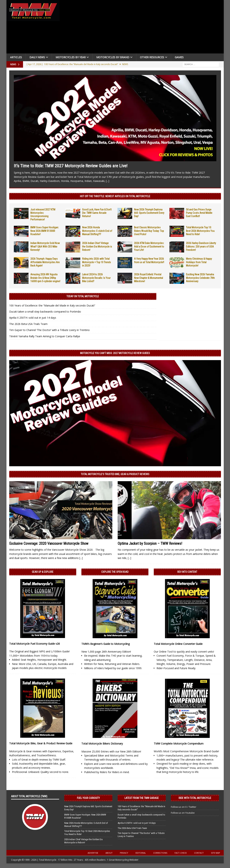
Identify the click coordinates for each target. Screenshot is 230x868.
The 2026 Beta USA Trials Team (28, 324)
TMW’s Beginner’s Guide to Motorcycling (106, 644)
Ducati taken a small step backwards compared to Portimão (45, 312)
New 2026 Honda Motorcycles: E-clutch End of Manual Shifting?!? (97, 231)
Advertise (93, 853)
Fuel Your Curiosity (88, 798)
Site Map (216, 853)
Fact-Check (181, 853)
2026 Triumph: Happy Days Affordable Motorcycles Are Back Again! (45, 262)
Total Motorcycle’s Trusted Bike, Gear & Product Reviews (115, 474)
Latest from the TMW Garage (142, 798)
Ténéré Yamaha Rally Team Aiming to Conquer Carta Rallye (45, 336)
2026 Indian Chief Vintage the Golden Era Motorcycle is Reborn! (97, 246)
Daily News (37, 57)
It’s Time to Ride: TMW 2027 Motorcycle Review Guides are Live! (71, 166)
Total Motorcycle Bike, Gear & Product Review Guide (41, 743)
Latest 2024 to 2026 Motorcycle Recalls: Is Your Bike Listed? (96, 278)
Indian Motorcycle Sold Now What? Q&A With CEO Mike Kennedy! (45, 246)
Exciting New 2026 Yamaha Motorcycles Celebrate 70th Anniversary (200, 278)
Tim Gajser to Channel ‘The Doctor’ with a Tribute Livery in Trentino (49, 330)
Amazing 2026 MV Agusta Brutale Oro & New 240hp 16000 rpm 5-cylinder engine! (45, 278)
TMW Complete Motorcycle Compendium (179, 744)
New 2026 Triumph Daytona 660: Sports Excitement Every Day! (149, 213)
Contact (199, 853)
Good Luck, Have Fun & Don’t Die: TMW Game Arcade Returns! (97, 213)
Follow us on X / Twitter (184, 807)
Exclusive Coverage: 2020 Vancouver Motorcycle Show (49, 543)
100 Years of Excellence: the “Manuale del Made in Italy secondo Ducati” (52, 305)
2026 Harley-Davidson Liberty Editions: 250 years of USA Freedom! (201, 246)
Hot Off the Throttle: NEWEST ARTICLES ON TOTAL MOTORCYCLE (115, 196)
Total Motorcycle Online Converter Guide (178, 644)
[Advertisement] (143, 28)
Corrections (160, 853)
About (109, 853)
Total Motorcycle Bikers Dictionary (102, 744)
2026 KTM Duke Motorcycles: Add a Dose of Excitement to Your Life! (149, 246)
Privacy (124, 853)
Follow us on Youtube (183, 813)
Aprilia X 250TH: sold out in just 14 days (33, 318)
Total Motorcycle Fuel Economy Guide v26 (35, 644)
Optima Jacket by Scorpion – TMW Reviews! (150, 543)
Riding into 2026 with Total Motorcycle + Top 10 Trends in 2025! (96, 262)
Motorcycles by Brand (113, 57)
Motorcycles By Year (71, 57)
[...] (108, 181)
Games (179, 57)
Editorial (141, 853)
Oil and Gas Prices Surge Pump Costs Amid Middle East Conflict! (199, 213)
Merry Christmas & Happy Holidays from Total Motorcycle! (199, 262)
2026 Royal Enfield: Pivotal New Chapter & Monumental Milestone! (149, 278)
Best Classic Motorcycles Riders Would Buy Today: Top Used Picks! (149, 231)
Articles (16, 57)
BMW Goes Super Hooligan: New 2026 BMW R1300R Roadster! (45, 231)
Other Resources (152, 57)
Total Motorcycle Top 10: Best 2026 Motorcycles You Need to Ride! (200, 231)
